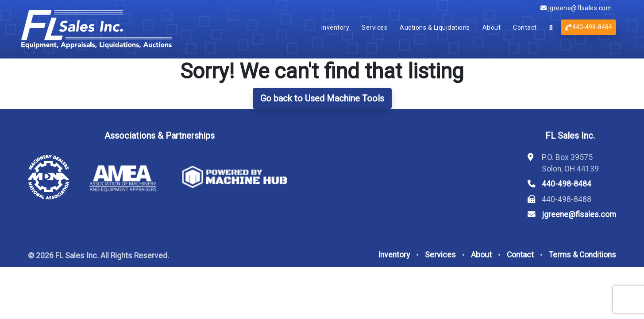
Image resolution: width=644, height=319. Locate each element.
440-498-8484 (588, 27)
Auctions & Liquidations (435, 27)
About (492, 27)
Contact (525, 27)
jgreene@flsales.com (576, 8)
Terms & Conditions (582, 255)
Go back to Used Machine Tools (322, 98)
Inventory (335, 27)
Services (374, 27)
